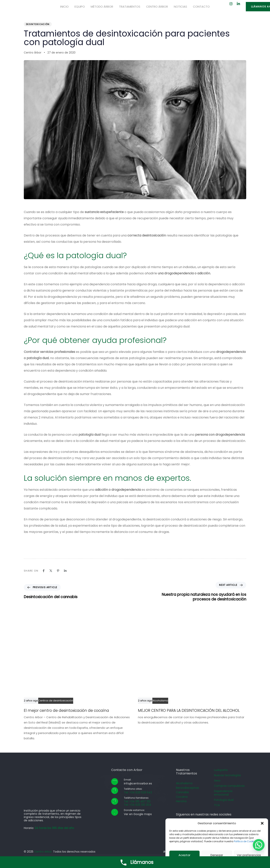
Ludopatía (221, 770)
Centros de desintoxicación (56, 701)
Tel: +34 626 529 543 (138, 792)
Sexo (217, 781)
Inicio (64, 7)
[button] (262, 823)
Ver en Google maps (138, 814)
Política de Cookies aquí (248, 841)
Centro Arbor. (43, 852)
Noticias (180, 7)
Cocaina (182, 797)
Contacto (201, 7)
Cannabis (182, 792)
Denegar (217, 855)
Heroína (181, 801)
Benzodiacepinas (187, 788)
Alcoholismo (160, 701)
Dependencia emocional (223, 793)
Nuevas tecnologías (227, 775)
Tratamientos (130, 7)
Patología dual (224, 800)
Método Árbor (102, 7)
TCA (217, 805)
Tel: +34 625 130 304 (138, 805)
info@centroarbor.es (138, 783)
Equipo (80, 7)
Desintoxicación (38, 24)
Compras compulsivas (229, 786)
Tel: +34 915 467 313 (137, 801)
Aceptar (184, 855)
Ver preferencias (249, 855)
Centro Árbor (157, 7)
